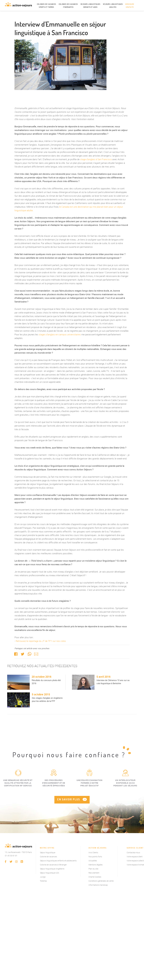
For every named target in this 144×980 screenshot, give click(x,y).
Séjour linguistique (48, 853)
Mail (36, 654)
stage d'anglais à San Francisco (96, 159)
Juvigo (43, 877)
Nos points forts (95, 857)
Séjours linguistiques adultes (113, 6)
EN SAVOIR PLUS (69, 800)
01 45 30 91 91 (11, 856)
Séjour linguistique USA (50, 873)
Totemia (43, 881)
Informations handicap (98, 885)
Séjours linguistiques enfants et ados (90, 6)
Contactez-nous (133, 853)
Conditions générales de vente (101, 881)
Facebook (16, 654)
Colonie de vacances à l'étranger (53, 865)
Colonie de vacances (48, 857)
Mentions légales (96, 865)
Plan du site (93, 869)
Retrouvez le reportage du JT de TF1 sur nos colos (41, 641)
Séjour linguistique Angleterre (52, 869)
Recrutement (94, 873)
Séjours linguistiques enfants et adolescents (58, 861)
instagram (16, 862)
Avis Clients (93, 853)
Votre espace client (135, 857)
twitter (23, 654)
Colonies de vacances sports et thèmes (46, 6)
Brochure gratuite (130, 6)
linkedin (22, 862)
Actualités (93, 861)
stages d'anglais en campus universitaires (60, 334)
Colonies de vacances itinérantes (68, 6)
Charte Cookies (95, 877)
